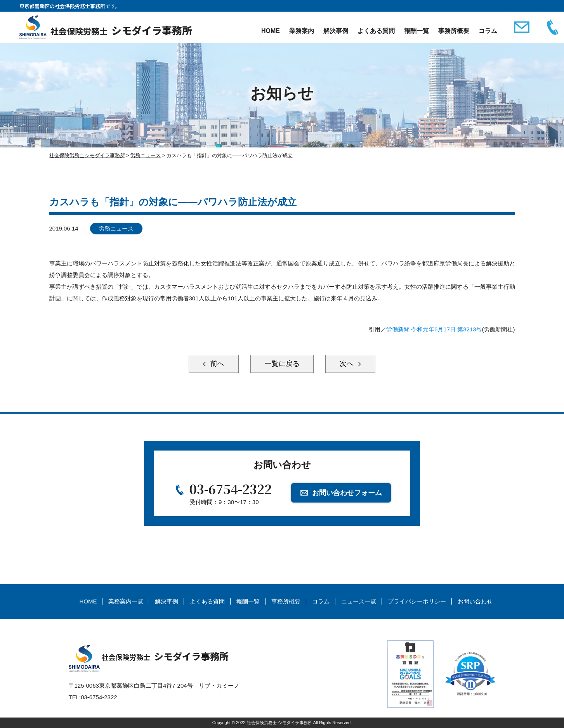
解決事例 (336, 31)
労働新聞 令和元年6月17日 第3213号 (434, 329)
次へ (348, 364)
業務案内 (302, 31)
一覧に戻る (282, 364)
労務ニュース (116, 228)
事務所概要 (454, 31)
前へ (216, 364)
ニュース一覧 (359, 602)
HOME (271, 31)
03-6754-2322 (231, 489)
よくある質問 (376, 31)
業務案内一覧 (126, 602)
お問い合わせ (475, 602)
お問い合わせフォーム (347, 493)
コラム (488, 31)
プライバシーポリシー (417, 602)
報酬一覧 (416, 31)
